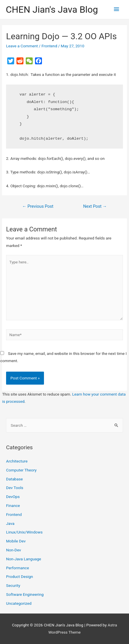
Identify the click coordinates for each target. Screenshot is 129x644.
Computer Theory (21, 470)
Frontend (49, 46)
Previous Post (38, 206)
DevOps (13, 497)
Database (14, 479)
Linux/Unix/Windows (24, 532)
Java (10, 523)
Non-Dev (14, 550)
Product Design (20, 576)
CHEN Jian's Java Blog (52, 10)
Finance (13, 506)
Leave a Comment (22, 46)
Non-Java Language (24, 559)
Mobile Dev (16, 541)
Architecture (17, 461)
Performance (17, 568)
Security (13, 585)
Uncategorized (19, 603)
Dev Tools (15, 488)
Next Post (95, 206)
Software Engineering (25, 594)
